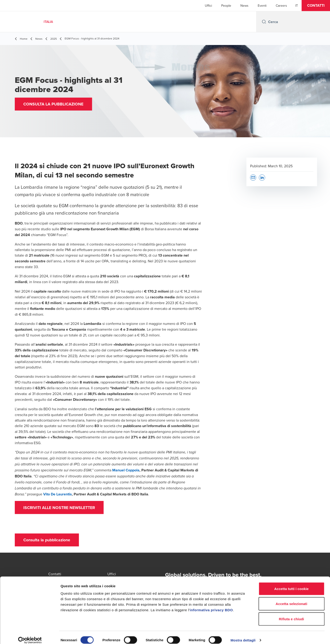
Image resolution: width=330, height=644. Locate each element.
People (226, 6)
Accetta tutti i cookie (292, 583)
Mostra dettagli (243, 635)
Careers (281, 6)
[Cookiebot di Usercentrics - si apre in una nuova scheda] (30, 635)
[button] (316, 6)
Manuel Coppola (126, 470)
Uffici (208, 6)
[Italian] (297, 6)
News (244, 6)
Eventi (262, 6)
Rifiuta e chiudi (291, 614)
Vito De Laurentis (58, 494)
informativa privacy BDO (211, 605)
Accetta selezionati (292, 599)
